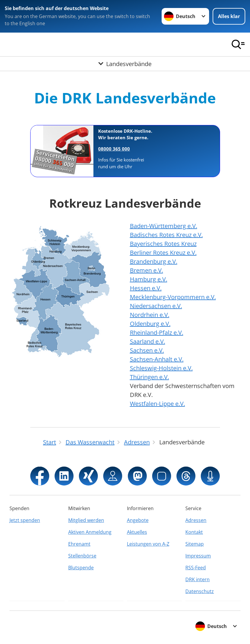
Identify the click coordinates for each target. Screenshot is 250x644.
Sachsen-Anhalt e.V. (157, 359)
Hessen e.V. (146, 288)
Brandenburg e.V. (154, 261)
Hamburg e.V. (149, 279)
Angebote (138, 520)
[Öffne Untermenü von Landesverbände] (125, 64)
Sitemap (195, 544)
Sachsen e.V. (147, 350)
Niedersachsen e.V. (156, 306)
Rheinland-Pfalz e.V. (157, 333)
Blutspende (81, 568)
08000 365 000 (114, 149)
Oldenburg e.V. (150, 324)
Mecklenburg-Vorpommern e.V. (173, 297)
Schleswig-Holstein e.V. (161, 368)
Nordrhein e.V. (150, 315)
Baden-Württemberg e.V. (164, 226)
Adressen (196, 520)
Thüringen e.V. (149, 377)
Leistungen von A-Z (148, 544)
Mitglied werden (86, 520)
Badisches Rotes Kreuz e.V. (166, 235)
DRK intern (198, 579)
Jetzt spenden (25, 520)
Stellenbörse (82, 556)
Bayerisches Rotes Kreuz (163, 244)
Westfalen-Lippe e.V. (157, 404)
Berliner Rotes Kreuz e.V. (163, 253)
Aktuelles (137, 532)
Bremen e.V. (147, 270)
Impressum (198, 556)
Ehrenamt (79, 544)
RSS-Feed (196, 568)
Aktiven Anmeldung (90, 532)
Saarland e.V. (148, 341)
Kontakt (194, 532)
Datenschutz (200, 591)
